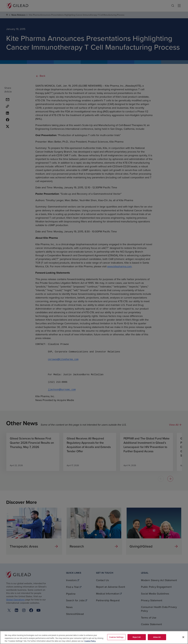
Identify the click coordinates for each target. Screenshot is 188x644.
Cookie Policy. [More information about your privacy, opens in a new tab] (90, 641)
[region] (94, 637)
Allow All (157, 637)
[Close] (183, 637)
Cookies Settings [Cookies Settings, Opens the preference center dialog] (116, 637)
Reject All (137, 637)
